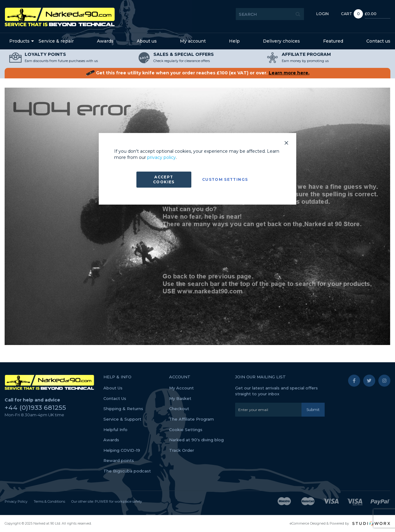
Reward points (119, 460)
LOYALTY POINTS (45, 54)
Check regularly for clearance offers (182, 61)
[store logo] (60, 17)
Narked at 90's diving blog (196, 440)
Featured (333, 41)
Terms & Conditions (49, 501)
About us (147, 41)
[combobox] (258, 14)
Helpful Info (115, 430)
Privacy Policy (16, 501)
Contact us (378, 41)
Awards (105, 41)
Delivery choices (281, 41)
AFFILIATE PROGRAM (306, 54)
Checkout (179, 409)
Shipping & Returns (123, 409)
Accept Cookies (164, 179)
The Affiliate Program (191, 419)
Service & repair (56, 41)
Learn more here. (289, 73)
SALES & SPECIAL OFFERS (184, 54)
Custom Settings (225, 179)
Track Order (182, 450)
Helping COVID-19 (122, 450)
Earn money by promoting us (305, 61)
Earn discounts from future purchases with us (61, 61)
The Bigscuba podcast (127, 471)
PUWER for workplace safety (118, 501)
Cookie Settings (186, 430)
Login (311, 14)
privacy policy (162, 157)
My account (193, 41)
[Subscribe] (313, 410)
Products (19, 41)
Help (234, 41)
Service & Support (122, 419)
